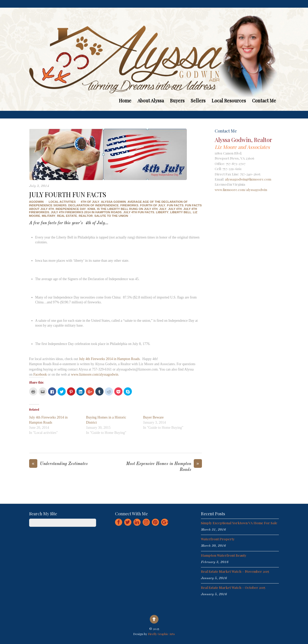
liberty (162, 212)
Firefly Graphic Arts (161, 634)
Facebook (40, 374)
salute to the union (111, 216)
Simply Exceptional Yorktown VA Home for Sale (239, 523)
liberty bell (181, 212)
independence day (71, 209)
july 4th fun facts (139, 212)
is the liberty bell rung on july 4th (127, 209)
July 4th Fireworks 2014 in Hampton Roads (109, 359)
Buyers (177, 101)
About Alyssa (151, 101)
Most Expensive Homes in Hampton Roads (164, 467)
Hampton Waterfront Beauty (224, 555)
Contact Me (264, 101)
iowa (91, 209)
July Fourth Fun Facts (68, 194)
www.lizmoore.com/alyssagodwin (95, 374)
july (163, 209)
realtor (86, 216)
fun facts (175, 205)
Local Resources (229, 101)
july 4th (175, 209)
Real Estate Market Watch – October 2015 (233, 587)
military (49, 216)
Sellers (198, 101)
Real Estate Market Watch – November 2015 (235, 571)
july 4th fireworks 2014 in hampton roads (86, 212)
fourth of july (153, 205)
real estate (67, 216)
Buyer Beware (153, 417)
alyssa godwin (113, 202)
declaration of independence (93, 205)
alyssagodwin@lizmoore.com (248, 179)
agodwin (36, 202)
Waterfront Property (218, 539)
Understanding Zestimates (58, 464)
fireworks (129, 205)
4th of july (90, 202)
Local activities (62, 202)
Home (125, 101)
